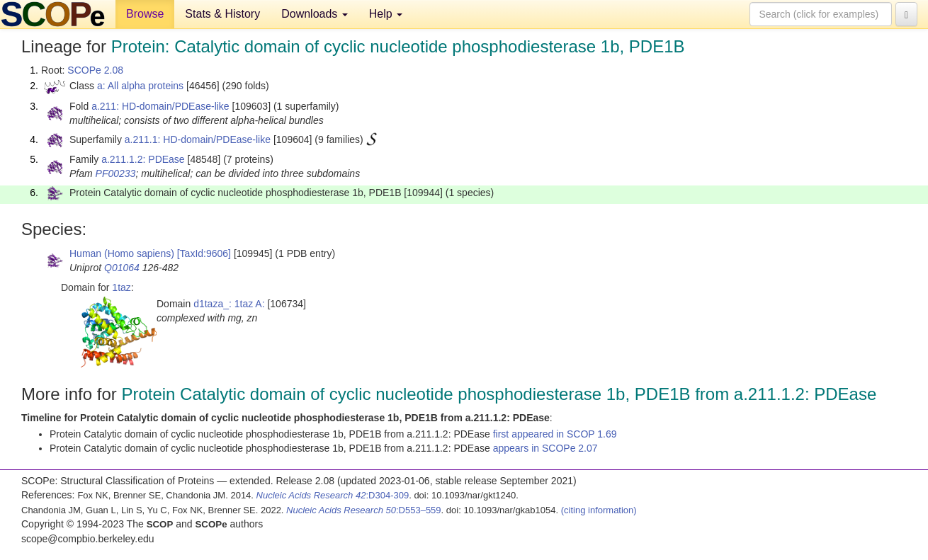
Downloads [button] (315, 14)
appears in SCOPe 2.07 (545, 448)
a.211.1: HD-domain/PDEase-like (198, 139)
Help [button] (386, 14)
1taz (121, 287)
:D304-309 (333, 495)
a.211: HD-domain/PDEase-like (160, 106)
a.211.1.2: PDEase (143, 159)
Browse (145, 14)
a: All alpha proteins (140, 86)
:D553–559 (364, 510)
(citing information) (599, 510)
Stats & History (222, 14)
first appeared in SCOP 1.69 (555, 434)
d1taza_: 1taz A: (229, 304)
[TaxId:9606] (204, 253)
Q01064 (122, 268)
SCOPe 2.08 (95, 70)
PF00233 (116, 173)
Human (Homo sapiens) (122, 253)
